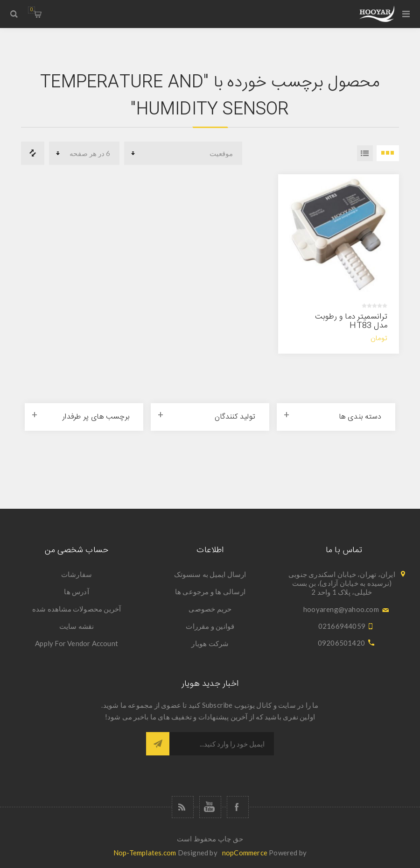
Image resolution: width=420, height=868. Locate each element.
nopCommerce (245, 853)
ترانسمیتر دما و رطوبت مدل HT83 (351, 321)
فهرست (365, 153)
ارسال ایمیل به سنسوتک (210, 574)
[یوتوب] (210, 807)
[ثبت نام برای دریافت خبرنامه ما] (222, 744)
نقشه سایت (77, 626)
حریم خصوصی (210, 609)
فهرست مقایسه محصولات (33, 153)
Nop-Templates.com (145, 853)
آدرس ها (76, 591)
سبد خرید (31, 10)
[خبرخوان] (183, 807)
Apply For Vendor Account (77, 643)
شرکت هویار (210, 643)
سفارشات (77, 574)
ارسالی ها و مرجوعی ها (210, 591)
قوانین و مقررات (210, 626)
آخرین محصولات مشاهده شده (77, 609)
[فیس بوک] (238, 807)
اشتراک (158, 744)
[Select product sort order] (183, 153)
